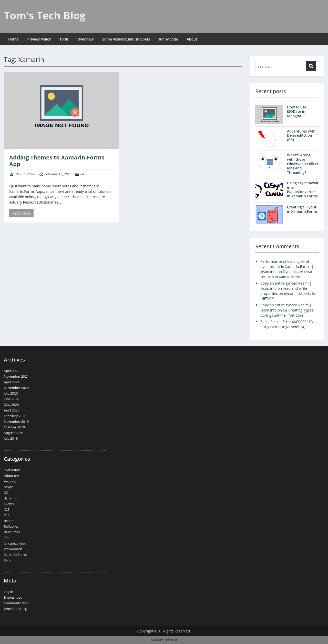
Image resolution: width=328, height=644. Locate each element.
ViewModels (13, 549)
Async (8, 487)
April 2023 (12, 371)
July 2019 (11, 438)
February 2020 (15, 416)
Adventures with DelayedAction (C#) (301, 135)
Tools (64, 39)
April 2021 (12, 382)
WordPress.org (15, 609)
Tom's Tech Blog (45, 15)
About (192, 39)
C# (82, 174)
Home (13, 39)
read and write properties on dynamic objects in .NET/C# (288, 293)
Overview (85, 39)
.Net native (12, 470)
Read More (21, 213)
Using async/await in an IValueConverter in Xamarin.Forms (303, 189)
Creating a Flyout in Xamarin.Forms (302, 209)
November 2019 (16, 421)
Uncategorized (15, 543)
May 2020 (11, 405)
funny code (168, 39)
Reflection (12, 526)
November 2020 (16, 388)
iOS (7, 509)
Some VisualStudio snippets (126, 39)
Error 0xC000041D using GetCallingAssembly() (287, 324)
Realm (9, 521)
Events (9, 504)
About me (11, 476)
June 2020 (12, 399)
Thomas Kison (25, 174)
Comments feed (16, 603)
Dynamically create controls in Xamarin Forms (287, 274)
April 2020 (12, 410)
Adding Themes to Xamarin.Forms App (57, 160)
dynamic (10, 498)
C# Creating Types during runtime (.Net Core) (287, 313)
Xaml (8, 560)
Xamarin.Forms (16, 555)
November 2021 (16, 376)
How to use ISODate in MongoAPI (297, 111)
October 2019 (14, 427)
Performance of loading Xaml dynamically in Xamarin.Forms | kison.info (287, 266)
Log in (8, 592)
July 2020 (11, 393)
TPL (7, 538)
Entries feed (13, 597)
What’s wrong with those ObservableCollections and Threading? (303, 164)
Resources (12, 532)
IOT (7, 515)
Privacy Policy (39, 39)
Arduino (10, 481)
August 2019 (13, 433)
